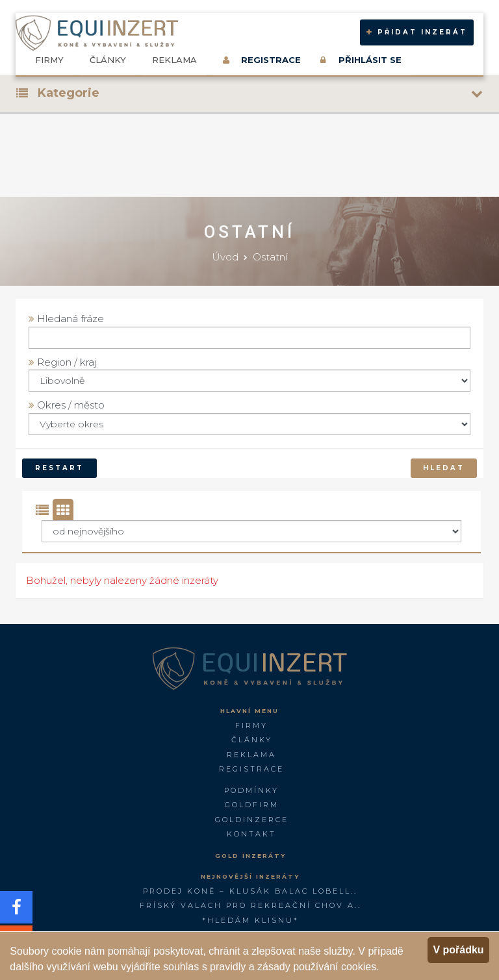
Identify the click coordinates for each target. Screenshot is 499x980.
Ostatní (270, 257)
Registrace (251, 769)
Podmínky (251, 790)
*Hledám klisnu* (250, 920)
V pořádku (458, 950)
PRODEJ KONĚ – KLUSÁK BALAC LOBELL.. (250, 891)
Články (108, 60)
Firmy (49, 60)
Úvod (225, 257)
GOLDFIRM (252, 805)
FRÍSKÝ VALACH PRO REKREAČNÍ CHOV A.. (250, 905)
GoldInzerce (252, 820)
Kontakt (251, 834)
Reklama (174, 60)
